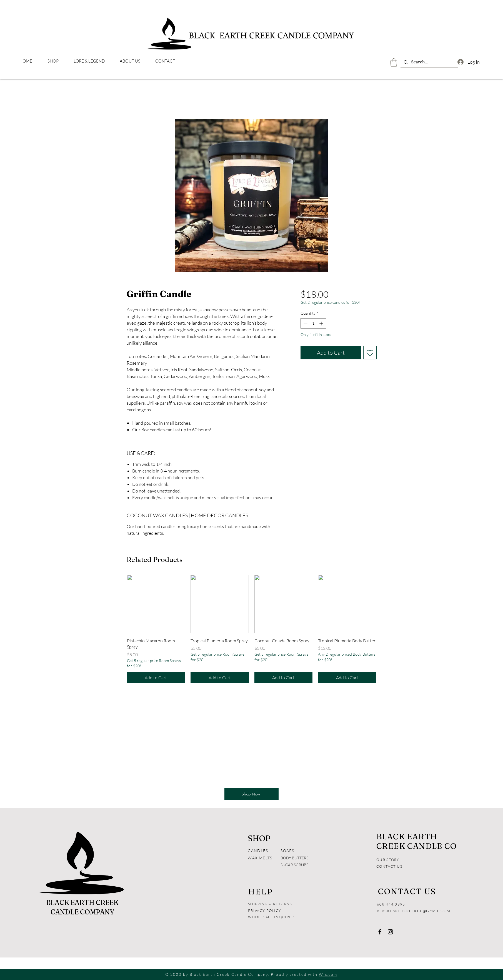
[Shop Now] (251, 794)
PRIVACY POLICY (265, 911)
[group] (252, 629)
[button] (394, 63)
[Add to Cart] (156, 678)
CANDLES (258, 851)
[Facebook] (380, 932)
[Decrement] (305, 323)
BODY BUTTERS (294, 858)
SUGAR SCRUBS (294, 865)
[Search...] (429, 62)
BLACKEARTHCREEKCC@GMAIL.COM (414, 911)
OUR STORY (388, 860)
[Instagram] (390, 932)
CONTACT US (389, 866)
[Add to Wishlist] (370, 353)
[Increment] (322, 323)
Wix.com (328, 974)
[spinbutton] (313, 323)
